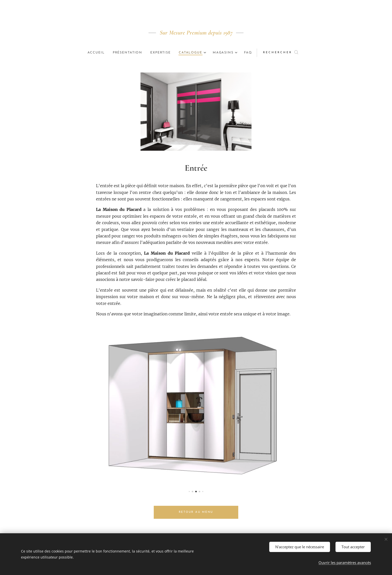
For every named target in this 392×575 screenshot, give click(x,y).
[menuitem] (93, 53)
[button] (287, 53)
